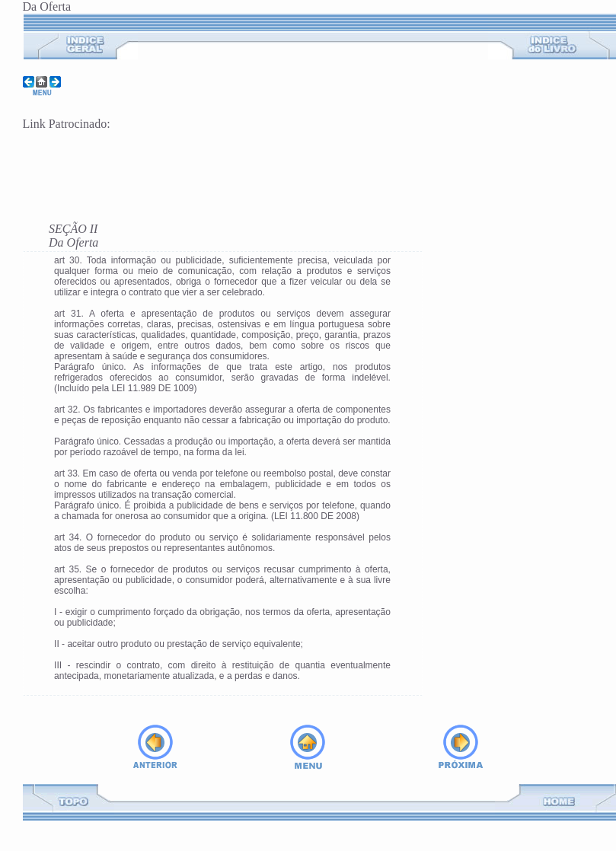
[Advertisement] (201, 167)
